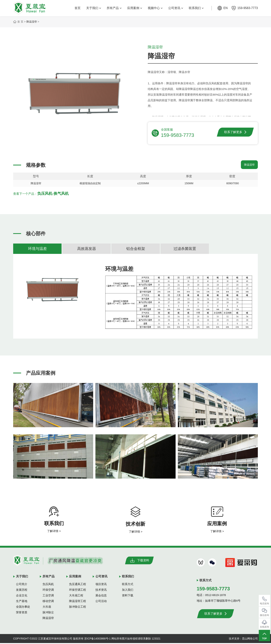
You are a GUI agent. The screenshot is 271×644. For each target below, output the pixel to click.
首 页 (20, 22)
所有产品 (114, 8)
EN (225, 8)
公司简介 (22, 585)
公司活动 (101, 602)
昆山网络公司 (250, 639)
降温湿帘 (32, 22)
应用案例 (135, 8)
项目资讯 (101, 585)
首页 (78, 8)
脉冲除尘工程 (78, 608)
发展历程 (22, 591)
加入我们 (128, 591)
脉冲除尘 (48, 613)
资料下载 (128, 596)
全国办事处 (23, 608)
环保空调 (48, 591)
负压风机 (48, 585)
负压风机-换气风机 (53, 194)
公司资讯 (176, 8)
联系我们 (196, 8)
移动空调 (48, 602)
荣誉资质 (22, 613)
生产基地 (22, 602)
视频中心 (155, 8)
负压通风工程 (78, 585)
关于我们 (94, 8)
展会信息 (101, 596)
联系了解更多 (235, 132)
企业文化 (22, 596)
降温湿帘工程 (78, 602)
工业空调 (48, 596)
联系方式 (128, 585)
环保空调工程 (78, 591)
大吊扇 (47, 608)
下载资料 (139, 561)
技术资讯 (101, 591)
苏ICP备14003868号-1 (97, 639)
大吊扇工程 (76, 596)
